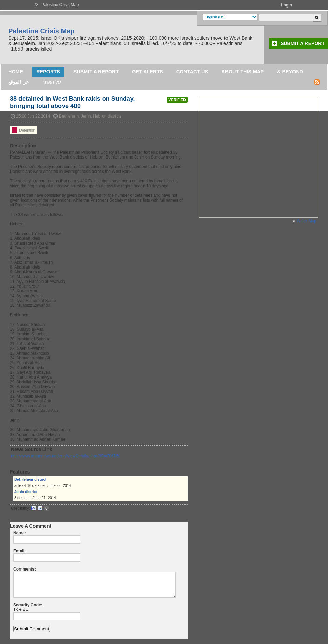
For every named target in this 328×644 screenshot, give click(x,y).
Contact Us (192, 72)
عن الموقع (18, 82)
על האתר (52, 82)
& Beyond (290, 72)
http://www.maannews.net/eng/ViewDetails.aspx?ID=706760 (66, 456)
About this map (243, 72)
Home (16, 72)
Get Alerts (147, 72)
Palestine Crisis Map (60, 5)
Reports (48, 72)
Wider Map (306, 221)
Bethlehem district (30, 479)
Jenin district (26, 492)
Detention (23, 130)
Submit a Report (303, 43)
